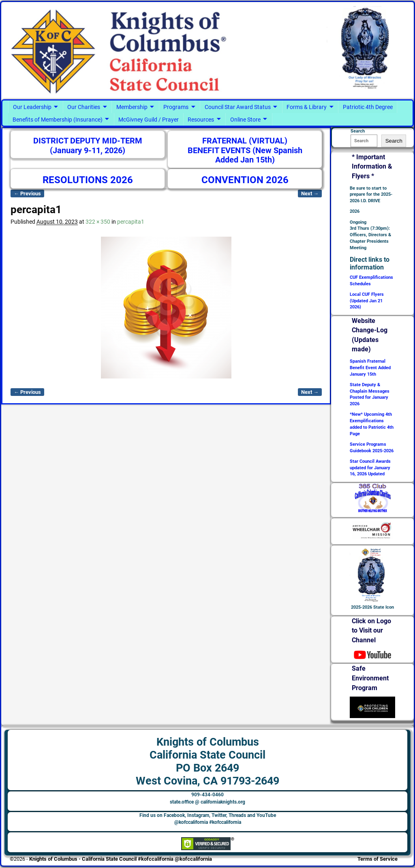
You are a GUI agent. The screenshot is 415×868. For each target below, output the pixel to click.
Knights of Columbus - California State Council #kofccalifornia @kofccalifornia (121, 859)
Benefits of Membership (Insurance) (58, 120)
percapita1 (131, 222)
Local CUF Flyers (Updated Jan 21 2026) (367, 301)
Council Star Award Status (238, 107)
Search (394, 141)
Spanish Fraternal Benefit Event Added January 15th (370, 368)
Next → (310, 193)
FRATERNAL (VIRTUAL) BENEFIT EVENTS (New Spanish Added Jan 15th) (245, 150)
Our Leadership (32, 107)
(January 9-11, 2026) (88, 151)
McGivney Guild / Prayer (149, 120)
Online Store (245, 120)
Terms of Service (378, 859)
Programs (176, 107)
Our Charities (84, 107)
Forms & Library (307, 107)
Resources (201, 120)
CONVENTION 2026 (245, 180)
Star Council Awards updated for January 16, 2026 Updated (370, 468)
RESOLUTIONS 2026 (88, 180)
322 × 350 (98, 222)
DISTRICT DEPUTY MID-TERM (88, 141)
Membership (132, 107)
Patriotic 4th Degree (368, 107)
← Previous (27, 193)
